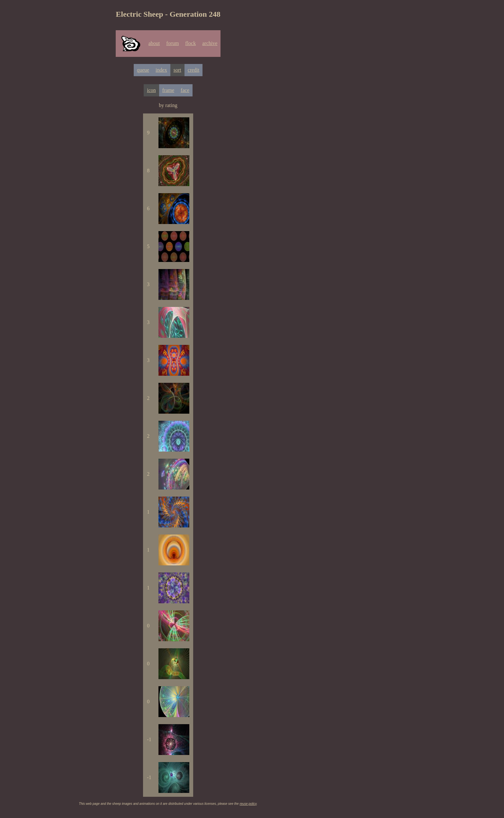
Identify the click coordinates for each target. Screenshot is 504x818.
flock (190, 43)
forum (172, 43)
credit (194, 70)
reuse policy (248, 804)
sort (177, 70)
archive (210, 43)
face (185, 90)
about (154, 43)
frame (168, 90)
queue (143, 70)
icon (151, 90)
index (161, 70)
